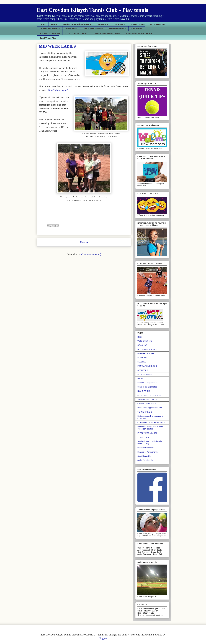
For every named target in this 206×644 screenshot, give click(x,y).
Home (43, 24)
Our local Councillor (145, 448)
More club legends (145, 374)
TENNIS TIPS (119, 24)
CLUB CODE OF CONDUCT (77, 33)
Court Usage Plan (48, 38)
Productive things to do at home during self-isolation (150, 428)
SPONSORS (137, 29)
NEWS (54, 24)
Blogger (103, 638)
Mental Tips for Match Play (139, 33)
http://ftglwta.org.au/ (58, 90)
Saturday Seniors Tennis (147, 399)
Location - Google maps (147, 383)
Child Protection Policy (147, 404)
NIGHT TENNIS (138, 24)
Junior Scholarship (145, 460)
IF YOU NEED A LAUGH (50, 33)
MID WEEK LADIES (117, 29)
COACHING (103, 24)
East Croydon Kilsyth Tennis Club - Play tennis (92, 10)
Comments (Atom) (91, 254)
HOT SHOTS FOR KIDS (93, 29)
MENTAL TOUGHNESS (50, 29)
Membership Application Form (77, 24)
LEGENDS (142, 362)
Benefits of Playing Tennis (107, 33)
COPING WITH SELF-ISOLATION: (152, 422)
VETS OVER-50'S (158, 24)
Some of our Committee (147, 387)
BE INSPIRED (71, 29)
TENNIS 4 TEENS (145, 412)
